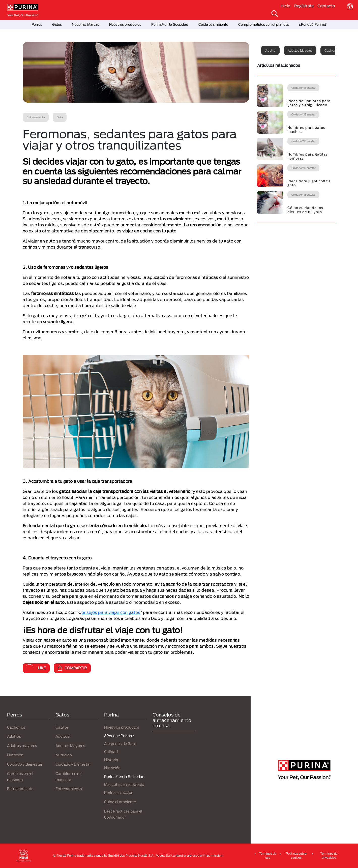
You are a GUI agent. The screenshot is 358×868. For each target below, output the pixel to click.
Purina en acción (119, 792)
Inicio (285, 6)
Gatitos (62, 727)
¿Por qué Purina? (313, 24)
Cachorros (16, 727)
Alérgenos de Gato (120, 744)
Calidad (111, 752)
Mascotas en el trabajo (124, 784)
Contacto (326, 6)
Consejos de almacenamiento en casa (172, 720)
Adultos (14, 736)
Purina (111, 715)
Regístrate (304, 6)
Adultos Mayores (70, 746)
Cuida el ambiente (213, 24)
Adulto (270, 50)
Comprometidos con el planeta (263, 24)
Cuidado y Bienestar (25, 764)
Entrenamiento (20, 789)
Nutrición (15, 755)
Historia (111, 760)
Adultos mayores (300, 50)
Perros (37, 24)
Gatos (57, 24)
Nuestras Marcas (85, 24)
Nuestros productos (125, 24)
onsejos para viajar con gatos (111, 612)
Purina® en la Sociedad (170, 24)
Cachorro (331, 50)
